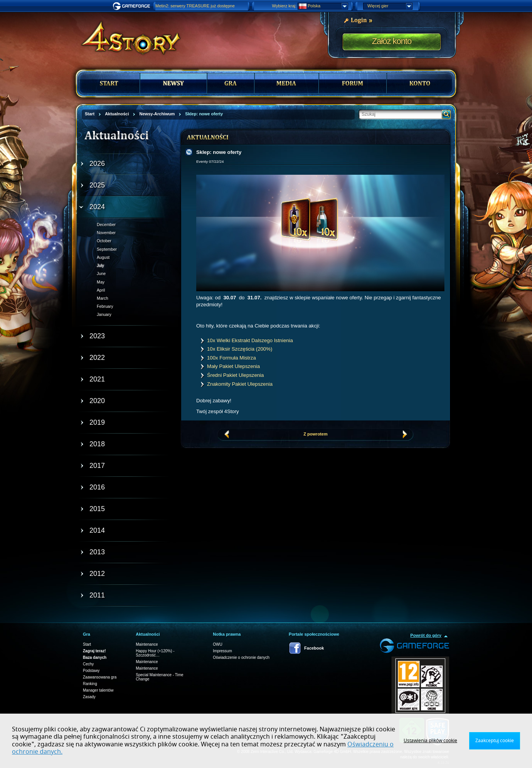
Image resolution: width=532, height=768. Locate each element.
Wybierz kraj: (284, 6)
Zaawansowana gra (100, 677)
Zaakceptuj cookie (495, 741)
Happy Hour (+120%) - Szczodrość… (155, 653)
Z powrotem (315, 434)
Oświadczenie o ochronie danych (241, 657)
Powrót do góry (426, 635)
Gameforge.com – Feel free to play (133, 6)
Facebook (314, 648)
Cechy (88, 664)
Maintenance (147, 644)
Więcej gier (390, 6)
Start (87, 644)
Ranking (90, 684)
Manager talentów (98, 690)
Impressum (222, 651)
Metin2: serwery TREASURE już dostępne (195, 6)
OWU (217, 644)
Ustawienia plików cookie (430, 741)
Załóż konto (392, 41)
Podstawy (91, 671)
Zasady (89, 697)
